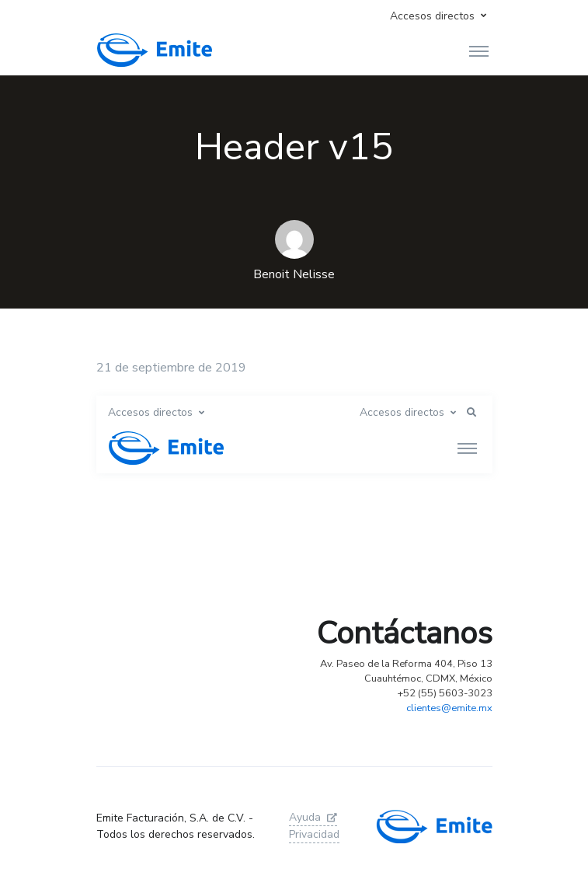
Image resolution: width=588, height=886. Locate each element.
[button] (471, 413)
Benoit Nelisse (294, 274)
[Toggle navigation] (479, 51)
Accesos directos (432, 16)
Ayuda (313, 817)
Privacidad (314, 834)
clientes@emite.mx (449, 708)
